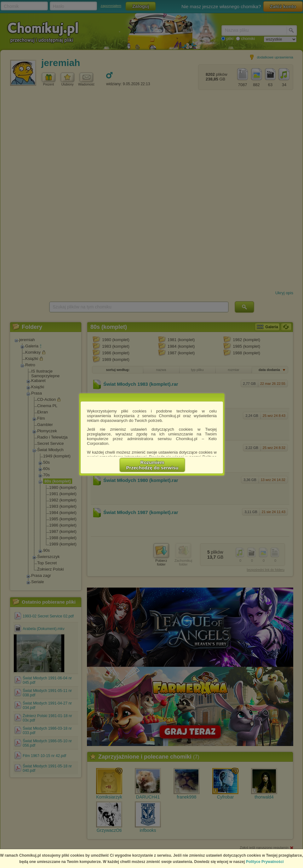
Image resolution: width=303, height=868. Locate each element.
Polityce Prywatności (265, 862)
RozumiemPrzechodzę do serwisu (152, 465)
